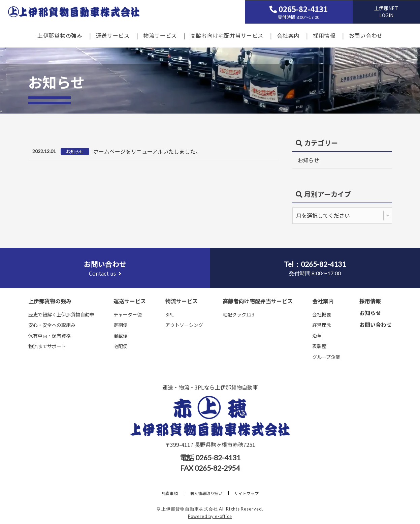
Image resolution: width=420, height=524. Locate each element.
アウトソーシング (184, 325)
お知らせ (309, 160)
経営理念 (322, 325)
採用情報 (324, 35)
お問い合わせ (366, 35)
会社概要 (322, 314)
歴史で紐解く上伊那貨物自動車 (61, 314)
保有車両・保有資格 (50, 336)
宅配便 (121, 346)
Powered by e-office (210, 516)
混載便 (121, 336)
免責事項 (170, 493)
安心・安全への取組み (52, 325)
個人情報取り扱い (206, 493)
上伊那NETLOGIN (386, 11)
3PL (170, 314)
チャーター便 (128, 314)
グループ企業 (326, 357)
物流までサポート (47, 346)
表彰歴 (319, 346)
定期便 (121, 325)
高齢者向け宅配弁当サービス (227, 35)
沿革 (317, 336)
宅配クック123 (238, 314)
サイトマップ (247, 493)
